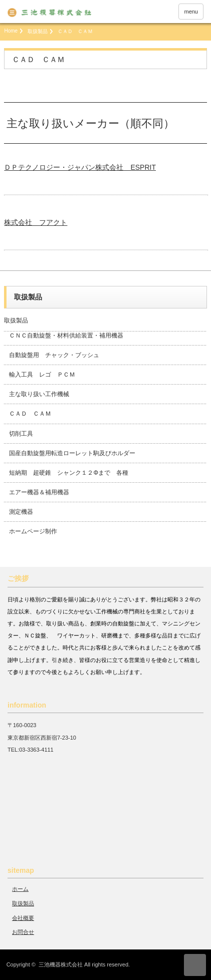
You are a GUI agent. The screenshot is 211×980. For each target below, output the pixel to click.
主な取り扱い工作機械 (39, 394)
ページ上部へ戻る (195, 965)
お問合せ (23, 932)
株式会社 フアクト (36, 222)
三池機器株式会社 (61, 964)
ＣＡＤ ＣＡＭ (30, 414)
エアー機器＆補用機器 (39, 492)
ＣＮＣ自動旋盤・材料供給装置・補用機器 (66, 336)
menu (191, 12)
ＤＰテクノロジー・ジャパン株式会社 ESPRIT (80, 167)
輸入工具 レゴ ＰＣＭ (42, 375)
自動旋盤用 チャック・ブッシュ (54, 355)
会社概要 (23, 918)
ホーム (20, 889)
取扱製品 (38, 31)
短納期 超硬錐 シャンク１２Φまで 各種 (69, 473)
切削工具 (21, 434)
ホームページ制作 (33, 531)
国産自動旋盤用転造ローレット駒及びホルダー (72, 453)
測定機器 (21, 512)
